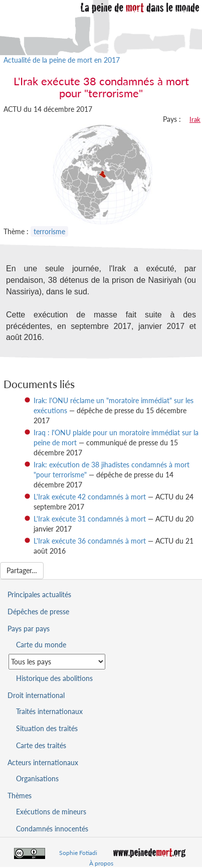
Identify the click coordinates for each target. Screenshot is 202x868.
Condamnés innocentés (52, 829)
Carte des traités (41, 745)
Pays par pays (29, 629)
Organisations (37, 778)
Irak (195, 119)
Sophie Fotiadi (78, 853)
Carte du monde (41, 645)
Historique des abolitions (54, 678)
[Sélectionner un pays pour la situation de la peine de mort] (57, 662)
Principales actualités (39, 594)
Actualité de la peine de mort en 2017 (62, 60)
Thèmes (20, 796)
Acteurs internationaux (43, 762)
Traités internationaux (49, 711)
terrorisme (49, 231)
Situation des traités (47, 728)
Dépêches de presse (38, 612)
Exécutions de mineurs (51, 812)
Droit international (36, 695)
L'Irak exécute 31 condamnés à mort (90, 519)
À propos (101, 863)
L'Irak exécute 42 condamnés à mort (90, 497)
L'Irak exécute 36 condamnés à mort (90, 541)
